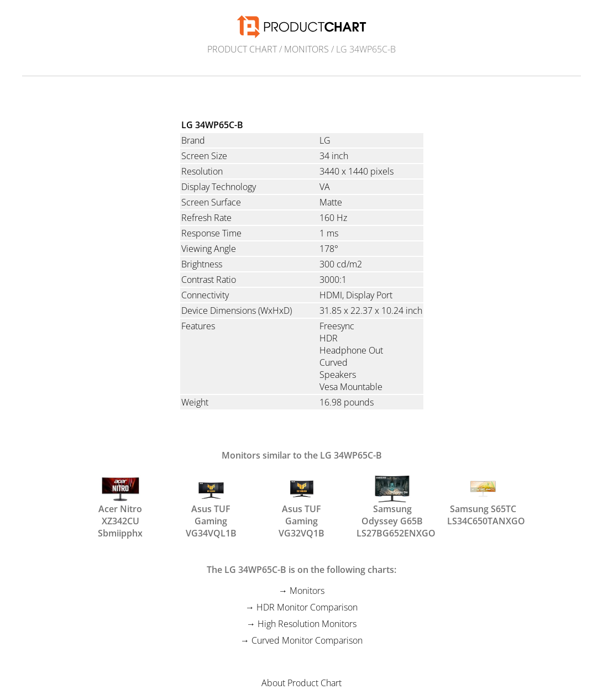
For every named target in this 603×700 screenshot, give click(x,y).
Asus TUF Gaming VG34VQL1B (211, 500)
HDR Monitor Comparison (307, 607)
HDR (329, 338)
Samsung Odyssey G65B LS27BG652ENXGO (392, 500)
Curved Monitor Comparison (307, 640)
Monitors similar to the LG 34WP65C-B (302, 455)
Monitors (306, 49)
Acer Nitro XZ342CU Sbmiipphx (120, 500)
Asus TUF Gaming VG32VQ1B (301, 500)
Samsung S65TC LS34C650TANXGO (483, 500)
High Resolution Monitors (307, 624)
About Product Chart (301, 683)
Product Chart (242, 49)
